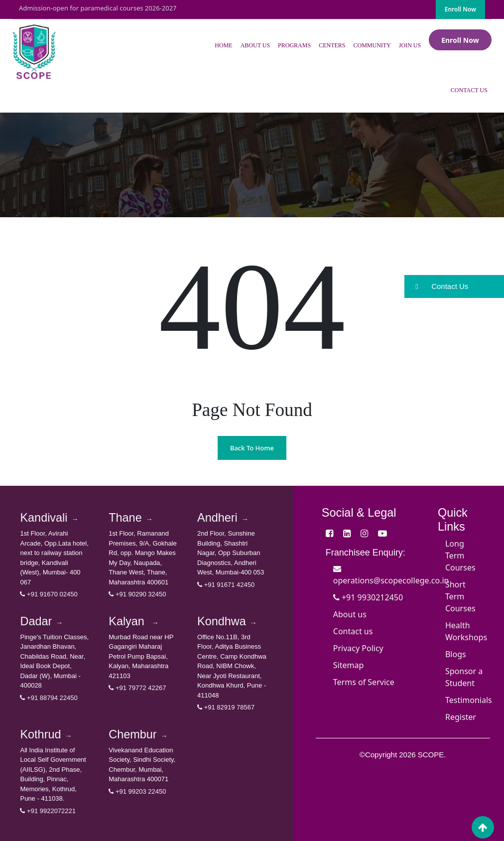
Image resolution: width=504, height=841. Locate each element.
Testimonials (469, 700)
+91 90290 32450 (137, 594)
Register (461, 717)
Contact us (353, 631)
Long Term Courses (460, 556)
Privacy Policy (358, 648)
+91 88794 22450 (49, 698)
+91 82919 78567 (226, 707)
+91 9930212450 (368, 597)
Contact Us (469, 90)
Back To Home (252, 448)
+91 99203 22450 (137, 791)
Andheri (223, 518)
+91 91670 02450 (49, 594)
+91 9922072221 (48, 811)
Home (223, 45)
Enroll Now (460, 9)
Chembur (138, 734)
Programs (294, 45)
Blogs (456, 654)
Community (372, 45)
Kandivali (49, 518)
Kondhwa (227, 621)
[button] (454, 286)
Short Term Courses (460, 596)
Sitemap (349, 665)
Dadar (41, 621)
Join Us (410, 45)
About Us (255, 45)
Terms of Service (364, 682)
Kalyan (133, 621)
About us (350, 614)
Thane (130, 518)
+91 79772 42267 (137, 688)
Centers (332, 45)
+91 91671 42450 (226, 585)
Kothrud (46, 734)
